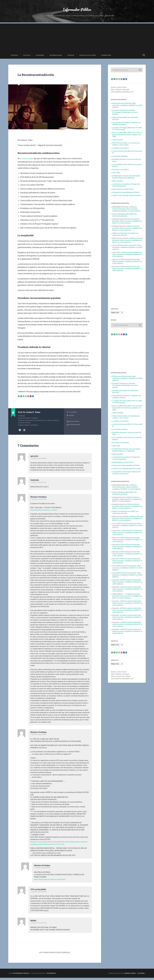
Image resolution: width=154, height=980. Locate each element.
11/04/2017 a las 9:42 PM (39, 894)
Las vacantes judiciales (120, 159)
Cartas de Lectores (88, 58)
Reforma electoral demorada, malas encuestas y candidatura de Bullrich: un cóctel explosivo (127, 108)
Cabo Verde (116, 175)
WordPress (51, 975)
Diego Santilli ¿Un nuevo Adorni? (123, 192)
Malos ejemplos (118, 183)
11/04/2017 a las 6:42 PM (39, 737)
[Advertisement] (77, 40)
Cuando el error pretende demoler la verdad (126, 198)
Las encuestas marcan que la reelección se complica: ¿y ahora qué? (126, 475)
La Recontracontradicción (42, 77)
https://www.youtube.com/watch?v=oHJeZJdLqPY (52, 882)
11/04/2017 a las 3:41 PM (39, 485)
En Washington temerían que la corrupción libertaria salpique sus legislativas (126, 179)
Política (27, 58)
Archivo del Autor (20, 432)
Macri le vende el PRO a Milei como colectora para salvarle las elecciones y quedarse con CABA (127, 137)
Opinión (71, 58)
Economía (40, 58)
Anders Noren (130, 975)
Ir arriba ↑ (142, 975)
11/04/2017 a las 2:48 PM (39, 461)
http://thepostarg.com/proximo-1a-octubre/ (45, 512)
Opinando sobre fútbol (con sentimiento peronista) (124, 217)
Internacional (56, 58)
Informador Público (77, 10)
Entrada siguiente (75, 427)
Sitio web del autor (24, 432)
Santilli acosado (118, 142)
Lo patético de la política (120, 150)
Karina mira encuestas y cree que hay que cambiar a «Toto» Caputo (126, 146)
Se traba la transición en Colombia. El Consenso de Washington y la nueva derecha (125, 115)
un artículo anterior (27, 161)
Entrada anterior (74, 424)
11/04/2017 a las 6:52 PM (42, 870)
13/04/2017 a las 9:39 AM (39, 925)
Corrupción (106, 58)
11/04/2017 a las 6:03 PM (39, 501)
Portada (14, 58)
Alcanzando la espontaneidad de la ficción (126, 195)
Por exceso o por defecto (121, 172)
